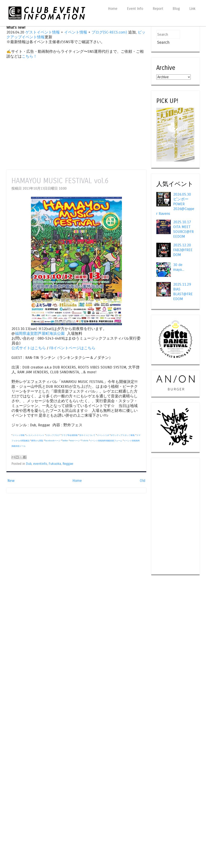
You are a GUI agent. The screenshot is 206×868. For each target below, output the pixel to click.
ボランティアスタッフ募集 (123, 435)
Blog (176, 9)
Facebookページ (53, 441)
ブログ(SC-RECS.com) (109, 32)
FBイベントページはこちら (72, 348)
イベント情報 (76, 32)
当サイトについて (87, 435)
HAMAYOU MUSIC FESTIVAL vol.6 (60, 181)
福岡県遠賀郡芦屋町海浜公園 (40, 334)
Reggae (68, 464)
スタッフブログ (53, 435)
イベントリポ (103, 435)
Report (158, 9)
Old (143, 481)
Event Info (135, 9)
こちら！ (29, 56)
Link (192, 9)
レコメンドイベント (35, 435)
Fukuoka (55, 464)
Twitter (65, 441)
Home (113, 9)
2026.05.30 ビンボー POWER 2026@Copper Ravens (175, 204)
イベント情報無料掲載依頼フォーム (106, 441)
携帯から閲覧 (37, 441)
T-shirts (85, 441)
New (11, 481)
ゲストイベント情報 (43, 32)
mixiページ (75, 441)
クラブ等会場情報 (70, 435)
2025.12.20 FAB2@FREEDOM (183, 250)
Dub (29, 464)
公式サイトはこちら (29, 348)
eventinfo (40, 464)
